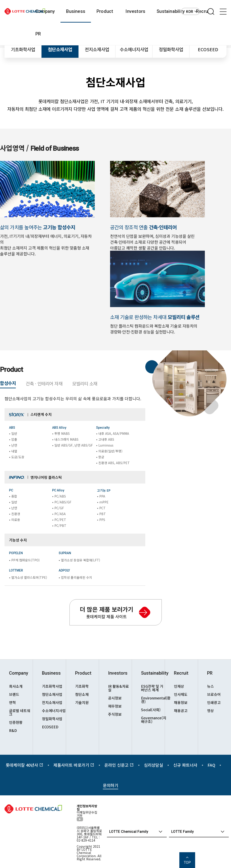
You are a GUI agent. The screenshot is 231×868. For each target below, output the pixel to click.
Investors (135, 11)
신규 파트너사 (185, 765)
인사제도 (181, 694)
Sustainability (171, 11)
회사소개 (16, 686)
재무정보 (115, 706)
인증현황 (16, 722)
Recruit (181, 673)
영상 (210, 711)
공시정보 (115, 698)
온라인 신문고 (119, 765)
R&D (13, 730)
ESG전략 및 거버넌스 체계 (152, 688)
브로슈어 (214, 694)
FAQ (211, 765)
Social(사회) (151, 710)
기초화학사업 (23, 49)
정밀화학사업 (171, 49)
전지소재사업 (97, 49)
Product (105, 11)
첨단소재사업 (60, 49)
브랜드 (14, 694)
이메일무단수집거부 (87, 814)
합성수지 (8, 383)
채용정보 (181, 702)
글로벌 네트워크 (20, 712)
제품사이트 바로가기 (74, 765)
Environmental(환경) (153, 700)
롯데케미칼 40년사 (24, 765)
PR (38, 34)
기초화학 (82, 686)
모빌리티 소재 (85, 383)
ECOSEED (208, 49)
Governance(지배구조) (153, 720)
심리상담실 (154, 765)
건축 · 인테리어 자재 (44, 383)
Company (45, 11)
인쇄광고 (214, 702)
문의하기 (111, 785)
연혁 (12, 702)
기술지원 (82, 702)
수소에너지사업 (134, 49)
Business (76, 11)
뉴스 (210, 686)
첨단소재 (82, 694)
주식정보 (115, 714)
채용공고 (181, 711)
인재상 (179, 686)
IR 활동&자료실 (118, 688)
